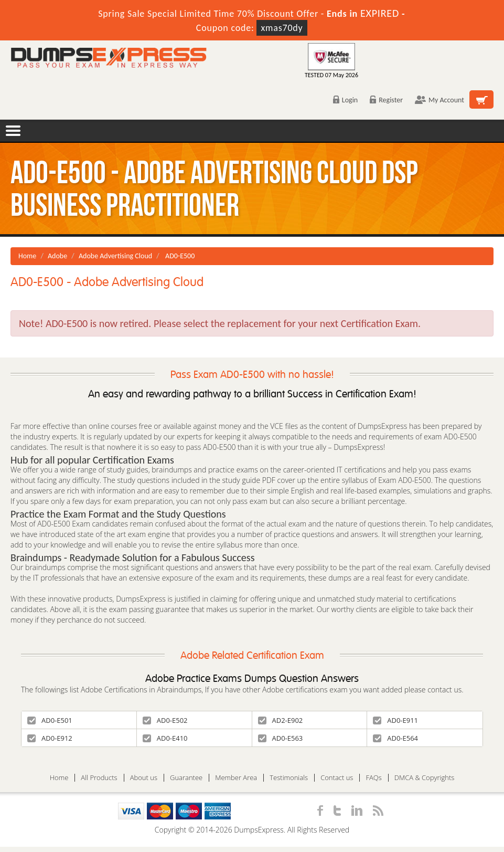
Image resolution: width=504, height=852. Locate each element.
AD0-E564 (395, 738)
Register (386, 100)
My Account (439, 100)
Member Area (236, 778)
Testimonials (289, 778)
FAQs (373, 778)
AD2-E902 (281, 720)
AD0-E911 (395, 720)
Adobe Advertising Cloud (115, 256)
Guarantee (186, 778)
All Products (99, 778)
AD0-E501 (50, 720)
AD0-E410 (165, 738)
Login (345, 100)
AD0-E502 (165, 720)
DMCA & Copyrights (425, 778)
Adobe (57, 256)
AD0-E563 (281, 738)
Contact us (337, 778)
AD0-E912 (50, 738)
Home (27, 256)
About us (144, 778)
